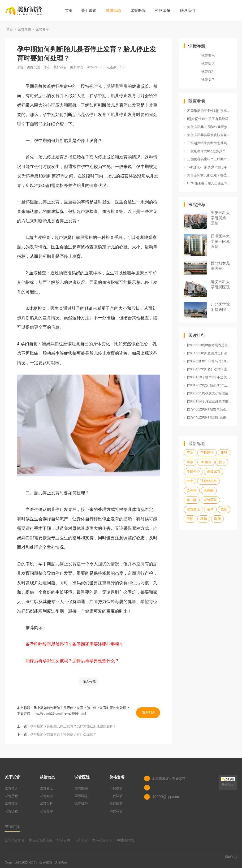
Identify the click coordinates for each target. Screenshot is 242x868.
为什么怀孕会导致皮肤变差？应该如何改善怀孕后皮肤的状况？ (210, 135)
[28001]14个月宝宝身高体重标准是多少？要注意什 (210, 401)
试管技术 (11, 803)
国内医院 (81, 788)
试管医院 (138, 11)
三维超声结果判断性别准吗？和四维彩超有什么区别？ (210, 143)
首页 (69, 11)
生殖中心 (193, 471)
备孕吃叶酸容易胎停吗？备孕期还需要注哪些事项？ (74, 644)
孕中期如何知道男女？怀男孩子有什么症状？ (63, 734)
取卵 (217, 519)
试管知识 (208, 64)
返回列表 (149, 713)
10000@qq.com (166, 797)
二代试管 (116, 796)
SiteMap (61, 862)
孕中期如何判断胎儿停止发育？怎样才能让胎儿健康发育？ (73, 726)
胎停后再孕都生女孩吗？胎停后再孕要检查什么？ (72, 661)
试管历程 (11, 796)
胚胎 (190, 519)
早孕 (190, 462)
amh (190, 481)
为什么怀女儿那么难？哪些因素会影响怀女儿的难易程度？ (210, 175)
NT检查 (206, 462)
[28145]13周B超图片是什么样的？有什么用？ (210, 353)
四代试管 (116, 811)
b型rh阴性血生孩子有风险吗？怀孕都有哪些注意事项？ (210, 119)
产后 (190, 453)
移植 (204, 519)
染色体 (192, 490)
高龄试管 (214, 471)
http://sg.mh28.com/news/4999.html (60, 713)
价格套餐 (163, 11)
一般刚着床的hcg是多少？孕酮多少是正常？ (210, 151)
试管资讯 (208, 56)
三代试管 (116, 803)
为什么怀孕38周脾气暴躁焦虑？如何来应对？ (210, 127)
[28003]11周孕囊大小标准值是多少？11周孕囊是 (210, 393)
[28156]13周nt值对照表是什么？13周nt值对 (210, 345)
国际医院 (81, 796)
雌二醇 (192, 500)
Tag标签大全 (126, 840)
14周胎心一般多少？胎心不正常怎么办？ (210, 167)
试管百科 (208, 72)
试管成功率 (208, 481)
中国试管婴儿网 (41, 840)
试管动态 (113, 11)
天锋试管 (81, 840)
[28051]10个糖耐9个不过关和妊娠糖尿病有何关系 (210, 377)
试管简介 (11, 788)
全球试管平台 (15, 840)
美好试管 (34, 67)
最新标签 (197, 444)
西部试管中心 (102, 840)
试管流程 (11, 811)
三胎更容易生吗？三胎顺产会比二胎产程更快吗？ (210, 159)
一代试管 (116, 788)
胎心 (222, 462)
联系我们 (188, 11)
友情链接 (12, 827)
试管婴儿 (193, 509)
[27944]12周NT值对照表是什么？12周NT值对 (210, 417)
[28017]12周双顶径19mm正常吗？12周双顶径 (210, 385)
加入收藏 (89, 682)
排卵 (224, 453)
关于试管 (89, 11)
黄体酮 (209, 490)
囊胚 (224, 509)
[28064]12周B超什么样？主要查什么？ (210, 369)
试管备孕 (42, 30)
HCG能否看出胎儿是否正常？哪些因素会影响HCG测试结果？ (210, 183)
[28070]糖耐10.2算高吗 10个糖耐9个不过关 (210, 361)
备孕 (210, 509)
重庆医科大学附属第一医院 (220, 218)
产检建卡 (207, 453)
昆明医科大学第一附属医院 (220, 241)
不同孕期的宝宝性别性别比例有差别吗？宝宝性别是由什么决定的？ (210, 111)
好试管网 (63, 840)
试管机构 (81, 803)
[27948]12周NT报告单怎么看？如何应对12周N (210, 409)
